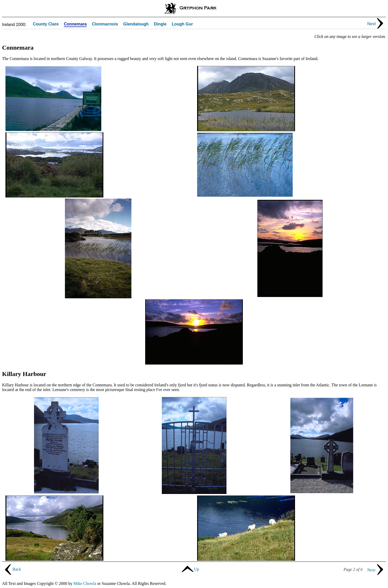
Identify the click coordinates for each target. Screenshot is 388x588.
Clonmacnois (105, 24)
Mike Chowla (85, 583)
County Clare (46, 24)
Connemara (75, 24)
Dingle (160, 24)
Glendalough (136, 24)
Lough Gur (182, 24)
